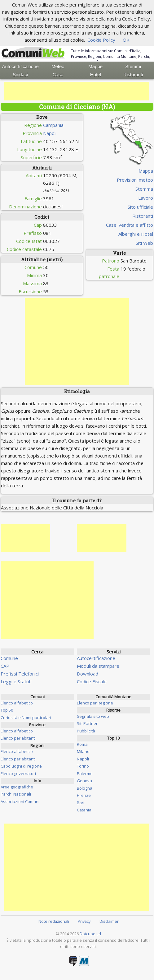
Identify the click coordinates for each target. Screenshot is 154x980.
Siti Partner (87, 723)
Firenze (84, 795)
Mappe (95, 66)
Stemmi (133, 66)
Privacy (84, 921)
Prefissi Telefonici (20, 674)
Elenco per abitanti (18, 738)
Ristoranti (133, 74)
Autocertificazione (20, 66)
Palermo (85, 773)
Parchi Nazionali (16, 794)
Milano (83, 751)
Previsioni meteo (135, 180)
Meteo (58, 66)
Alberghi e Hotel (136, 234)
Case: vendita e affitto (130, 225)
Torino (83, 766)
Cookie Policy (101, 40)
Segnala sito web (93, 716)
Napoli (50, 133)
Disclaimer (109, 921)
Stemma (144, 189)
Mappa (146, 171)
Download (88, 674)
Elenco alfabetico (17, 703)
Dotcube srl (90, 934)
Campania (53, 125)
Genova (84, 781)
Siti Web (144, 243)
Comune (9, 658)
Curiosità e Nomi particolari (26, 718)
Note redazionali (54, 921)
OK (126, 40)
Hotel (96, 74)
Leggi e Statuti (16, 681)
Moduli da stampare (98, 666)
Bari (81, 803)
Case (58, 74)
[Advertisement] (77, 91)
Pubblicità (86, 731)
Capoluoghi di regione (21, 766)
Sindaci (20, 74)
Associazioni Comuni (20, 801)
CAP (5, 666)
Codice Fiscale (92, 681)
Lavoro (146, 198)
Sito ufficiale (140, 207)
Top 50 (7, 710)
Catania (84, 810)
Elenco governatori (18, 773)
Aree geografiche (17, 787)
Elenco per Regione (95, 703)
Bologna (85, 788)
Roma (82, 744)
